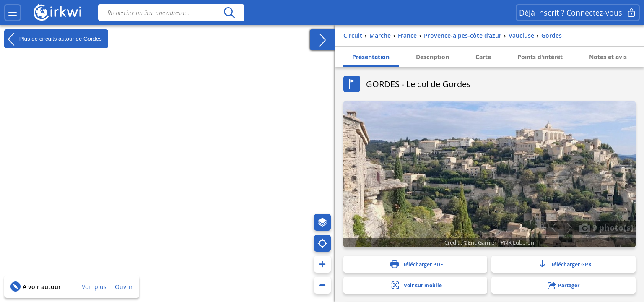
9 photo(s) (606, 227)
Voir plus (94, 287)
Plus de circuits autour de (53, 39)
